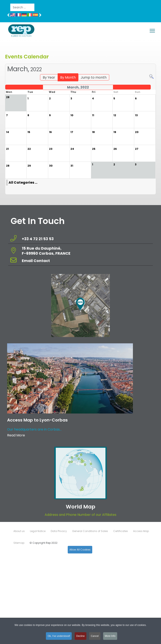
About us (19, 531)
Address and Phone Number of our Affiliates (80, 515)
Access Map (141, 531)
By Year (49, 77)
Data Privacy (59, 531)
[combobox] (22, 7)
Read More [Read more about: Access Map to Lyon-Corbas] (16, 435)
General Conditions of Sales (90, 531)
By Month (68, 77)
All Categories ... (23, 182)
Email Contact (36, 261)
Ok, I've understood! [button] (59, 637)
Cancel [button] (95, 637)
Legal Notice (38, 531)
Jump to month (94, 77)
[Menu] (152, 31)
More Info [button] (110, 637)
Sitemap (19, 543)
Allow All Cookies (80, 550)
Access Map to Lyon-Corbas (37, 420)
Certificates (121, 531)
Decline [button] (80, 637)
